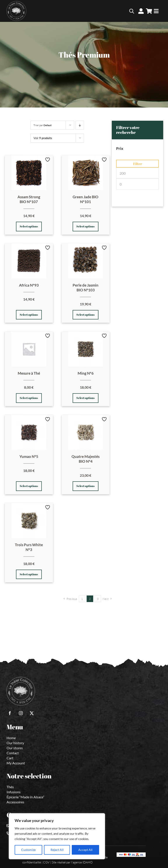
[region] (57, 836)
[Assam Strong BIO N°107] (29, 173)
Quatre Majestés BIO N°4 (86, 459)
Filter (138, 164)
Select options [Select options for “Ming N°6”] (86, 398)
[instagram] (21, 713)
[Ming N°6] (86, 349)
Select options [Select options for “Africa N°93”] (29, 315)
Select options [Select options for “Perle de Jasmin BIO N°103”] (86, 315)
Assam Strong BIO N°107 (29, 199)
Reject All (57, 850)
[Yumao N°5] (29, 432)
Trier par (43, 125)
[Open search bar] (132, 11)
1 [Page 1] (82, 599)
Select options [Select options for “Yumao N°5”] (29, 486)
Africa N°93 (29, 285)
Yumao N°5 (29, 456)
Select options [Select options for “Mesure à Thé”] (29, 398)
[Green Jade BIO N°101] (86, 173)
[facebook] (10, 713)
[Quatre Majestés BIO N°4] (86, 432)
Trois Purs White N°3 (29, 547)
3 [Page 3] (98, 599)
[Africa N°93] (29, 261)
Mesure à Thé (29, 373)
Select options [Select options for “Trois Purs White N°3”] (29, 574)
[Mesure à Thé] (29, 349)
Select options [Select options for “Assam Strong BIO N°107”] (29, 226)
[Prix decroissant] (80, 125)
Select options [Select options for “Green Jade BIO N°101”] (86, 226)
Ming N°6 (86, 373)
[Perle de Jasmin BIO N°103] (86, 261)
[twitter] (32, 713)
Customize (28, 850)
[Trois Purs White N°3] (29, 521)
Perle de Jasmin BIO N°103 (86, 288)
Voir (43, 138)
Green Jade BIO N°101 (86, 199)
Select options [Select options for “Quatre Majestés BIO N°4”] (86, 486)
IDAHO (87, 862)
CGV (46, 862)
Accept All (85, 850)
